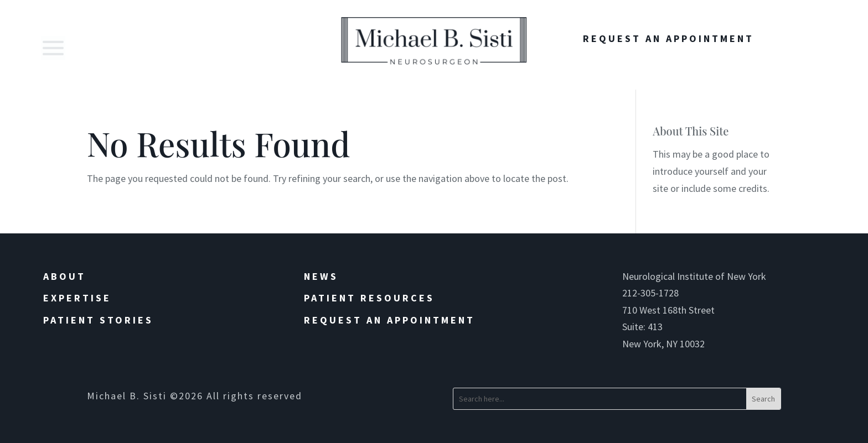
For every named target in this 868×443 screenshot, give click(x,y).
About (64, 276)
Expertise (77, 298)
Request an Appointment (389, 320)
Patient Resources (369, 298)
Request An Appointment (668, 38)
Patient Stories (98, 320)
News (321, 276)
